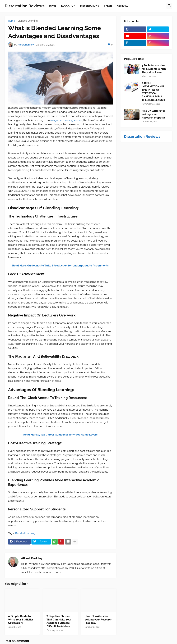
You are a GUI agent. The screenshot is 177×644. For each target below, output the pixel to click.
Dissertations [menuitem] (90, 6)
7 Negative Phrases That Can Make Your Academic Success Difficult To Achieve (59, 621)
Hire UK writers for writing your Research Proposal (98, 620)
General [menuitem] (123, 6)
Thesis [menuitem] (108, 6)
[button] (169, 6)
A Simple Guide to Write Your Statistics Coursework (21, 620)
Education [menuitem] (68, 6)
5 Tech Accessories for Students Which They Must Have (154, 69)
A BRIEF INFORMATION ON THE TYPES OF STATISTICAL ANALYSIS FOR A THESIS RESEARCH (153, 92)
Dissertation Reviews (25, 6)
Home (11, 21)
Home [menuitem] (53, 6)
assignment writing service (66, 120)
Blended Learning (28, 21)
